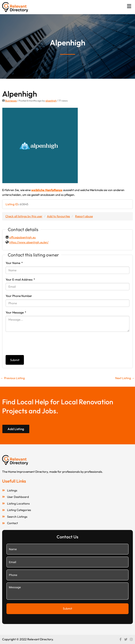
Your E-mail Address (20, 280)
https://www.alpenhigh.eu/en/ (29, 242)
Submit (15, 360)
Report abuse (84, 216)
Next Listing (125, 378)
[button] (129, 6)
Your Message (16, 312)
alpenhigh (51, 101)
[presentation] (38, 343)
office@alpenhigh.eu (22, 237)
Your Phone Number (19, 296)
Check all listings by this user (24, 216)
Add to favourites (58, 216)
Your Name (14, 263)
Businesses (11, 101)
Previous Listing (13, 378)
